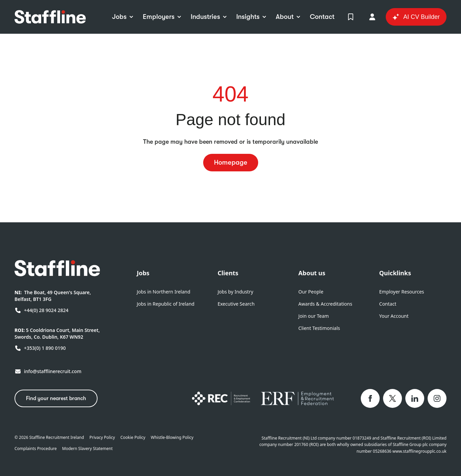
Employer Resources (402, 292)
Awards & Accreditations (325, 304)
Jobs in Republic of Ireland (166, 304)
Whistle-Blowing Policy (172, 438)
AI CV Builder (416, 17)
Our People (311, 292)
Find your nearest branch (56, 398)
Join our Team (314, 316)
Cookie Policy (133, 438)
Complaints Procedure (36, 449)
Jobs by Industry (236, 292)
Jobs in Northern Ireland (164, 292)
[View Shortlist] (351, 17)
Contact (388, 304)
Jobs (143, 273)
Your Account (394, 316)
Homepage (231, 162)
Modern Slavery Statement (87, 449)
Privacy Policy (102, 438)
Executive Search (236, 304)
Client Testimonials (319, 328)
